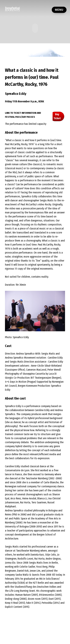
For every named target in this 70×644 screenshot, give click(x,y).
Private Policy (29, 635)
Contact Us (43, 635)
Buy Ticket (57, 116)
